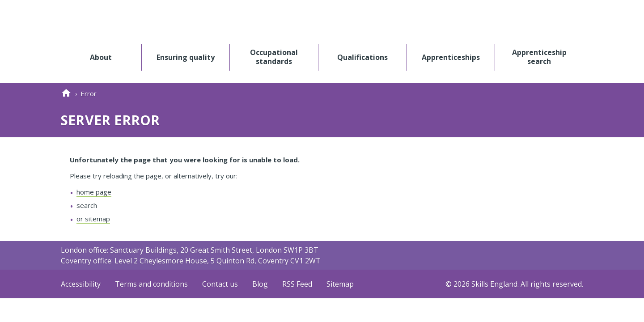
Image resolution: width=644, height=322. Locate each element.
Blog (260, 284)
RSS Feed (297, 284)
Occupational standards (274, 57)
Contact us (220, 284)
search (87, 205)
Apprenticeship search (539, 57)
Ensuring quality (186, 57)
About (101, 57)
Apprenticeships (451, 57)
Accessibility (81, 284)
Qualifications (362, 57)
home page (94, 192)
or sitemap (93, 219)
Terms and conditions (151, 284)
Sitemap (340, 284)
